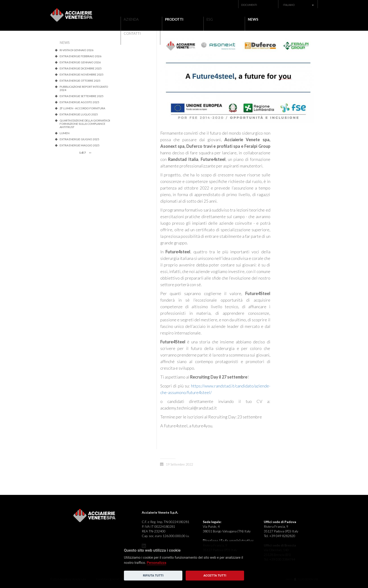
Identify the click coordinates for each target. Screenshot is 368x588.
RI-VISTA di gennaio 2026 (77, 50)
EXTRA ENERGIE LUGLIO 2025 (79, 114)
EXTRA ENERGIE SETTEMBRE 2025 (82, 96)
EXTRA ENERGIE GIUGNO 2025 (79, 139)
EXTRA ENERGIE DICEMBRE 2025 (81, 68)
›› (90, 152)
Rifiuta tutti (153, 575)
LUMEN (65, 133)
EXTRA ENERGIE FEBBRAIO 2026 (80, 56)
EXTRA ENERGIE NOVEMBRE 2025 (82, 75)
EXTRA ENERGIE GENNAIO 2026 (80, 62)
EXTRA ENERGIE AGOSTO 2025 (79, 102)
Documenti (249, 5)
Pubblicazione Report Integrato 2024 (84, 88)
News (246, 19)
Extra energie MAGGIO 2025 (80, 145)
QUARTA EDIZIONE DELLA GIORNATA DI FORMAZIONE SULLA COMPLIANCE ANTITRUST (85, 124)
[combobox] (298, 5)
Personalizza (156, 563)
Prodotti (171, 19)
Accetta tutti (215, 575)
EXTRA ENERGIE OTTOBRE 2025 (80, 81)
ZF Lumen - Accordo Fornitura (82, 108)
